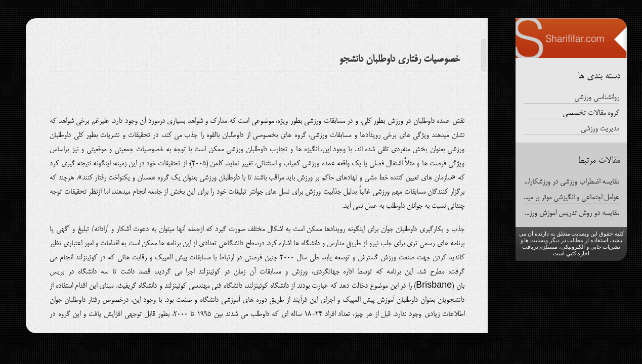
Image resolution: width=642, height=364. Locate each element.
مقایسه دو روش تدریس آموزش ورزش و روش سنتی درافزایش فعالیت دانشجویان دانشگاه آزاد (571, 213)
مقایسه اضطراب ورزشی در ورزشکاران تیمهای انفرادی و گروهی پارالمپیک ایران (571, 182)
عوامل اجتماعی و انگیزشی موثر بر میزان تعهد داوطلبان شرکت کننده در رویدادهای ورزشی (571, 198)
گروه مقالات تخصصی (591, 113)
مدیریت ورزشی (600, 129)
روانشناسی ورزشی (597, 98)
